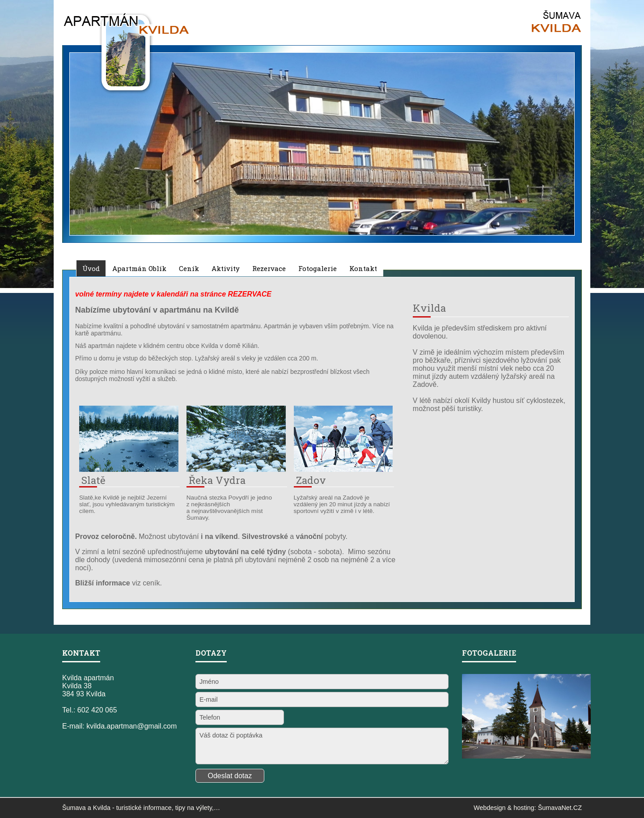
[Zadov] (343, 469)
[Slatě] (129, 469)
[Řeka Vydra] (236, 469)
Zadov (311, 480)
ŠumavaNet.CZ (560, 808)
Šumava (74, 808)
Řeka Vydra (217, 480)
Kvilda (102, 808)
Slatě (93, 480)
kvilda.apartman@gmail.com (131, 726)
